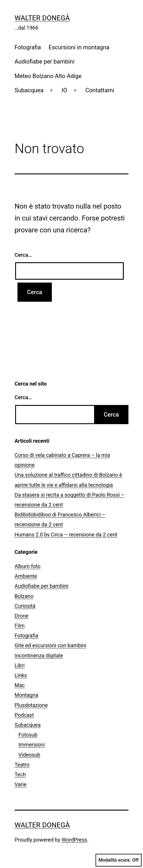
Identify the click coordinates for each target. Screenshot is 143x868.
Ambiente (26, 576)
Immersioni (31, 745)
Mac (20, 685)
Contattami (100, 90)
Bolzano (24, 596)
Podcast (24, 715)
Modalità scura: (119, 860)
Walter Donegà (42, 18)
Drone (22, 616)
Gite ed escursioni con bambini (50, 645)
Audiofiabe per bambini (45, 62)
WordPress (74, 840)
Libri (20, 665)
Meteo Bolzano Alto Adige (48, 76)
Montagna (26, 695)
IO (65, 90)
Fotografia (28, 47)
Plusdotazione (31, 705)
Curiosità (25, 606)
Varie (21, 784)
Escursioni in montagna (79, 47)
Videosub (29, 755)
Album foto (28, 566)
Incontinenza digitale (39, 655)
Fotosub (28, 735)
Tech (20, 774)
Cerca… (23, 255)
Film (20, 626)
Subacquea (29, 90)
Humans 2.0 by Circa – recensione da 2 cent (66, 535)
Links (21, 675)
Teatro (22, 765)
